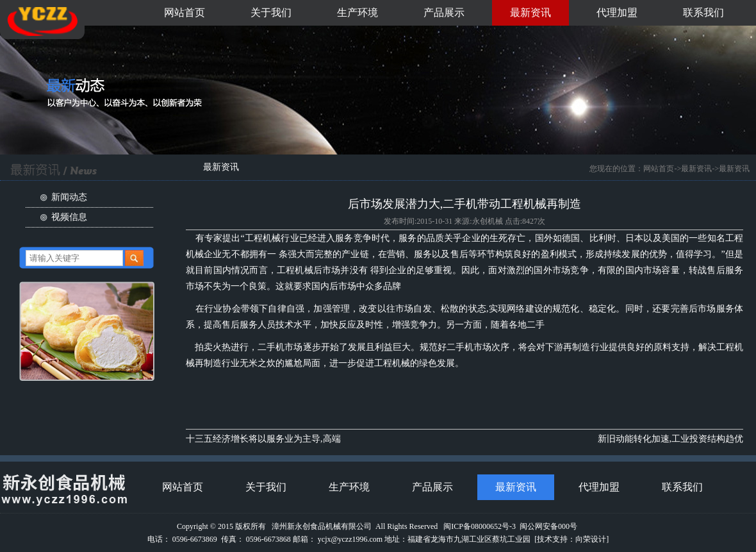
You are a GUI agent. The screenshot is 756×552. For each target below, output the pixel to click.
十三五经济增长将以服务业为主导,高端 (263, 439)
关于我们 (271, 13)
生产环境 (357, 13)
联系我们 (703, 13)
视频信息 (69, 217)
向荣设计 (591, 539)
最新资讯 (530, 13)
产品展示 (444, 13)
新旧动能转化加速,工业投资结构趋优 (671, 439)
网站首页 (185, 13)
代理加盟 (617, 13)
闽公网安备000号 (548, 526)
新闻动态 (69, 197)
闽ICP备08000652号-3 (480, 526)
